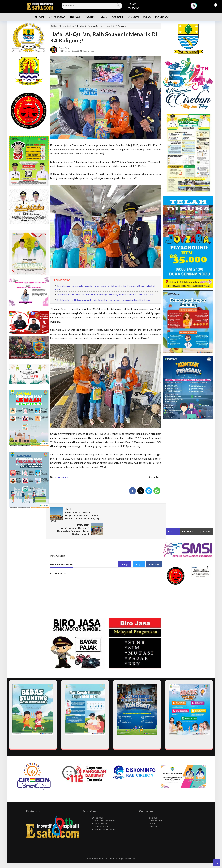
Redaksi (153, 811)
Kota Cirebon (61, 477)
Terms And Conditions (104, 808)
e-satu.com (93, 846)
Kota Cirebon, (89, 51)
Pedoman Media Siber (104, 817)
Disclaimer (98, 805)
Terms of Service (101, 814)
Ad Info (153, 814)
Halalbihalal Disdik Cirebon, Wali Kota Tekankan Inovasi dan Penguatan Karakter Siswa (104, 300)
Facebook (154, 551)
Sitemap (153, 805)
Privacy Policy (99, 811)
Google (125, 551)
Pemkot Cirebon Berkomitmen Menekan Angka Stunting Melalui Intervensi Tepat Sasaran (106, 294)
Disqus (139, 551)
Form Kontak (156, 808)
